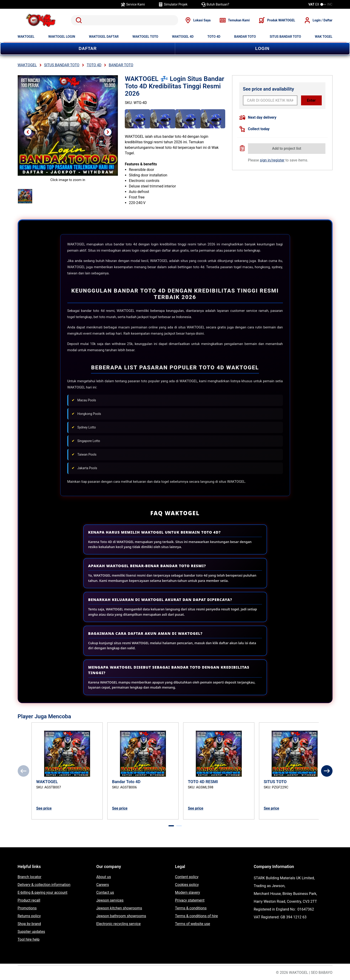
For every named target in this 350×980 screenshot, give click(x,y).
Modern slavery (188, 892)
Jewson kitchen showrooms (119, 908)
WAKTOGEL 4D (183, 37)
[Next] (327, 771)
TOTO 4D (214, 37)
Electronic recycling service (118, 924)
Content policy (187, 877)
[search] (125, 20)
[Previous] (23, 771)
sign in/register (272, 160)
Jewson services (110, 900)
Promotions (27, 908)
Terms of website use (193, 924)
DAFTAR (88, 49)
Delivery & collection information (44, 885)
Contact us (105, 892)
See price (44, 808)
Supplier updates (31, 932)
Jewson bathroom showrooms (121, 916)
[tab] (171, 826)
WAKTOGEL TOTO (145, 37)
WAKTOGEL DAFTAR (104, 37)
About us (104, 877)
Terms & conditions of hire (197, 916)
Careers (103, 885)
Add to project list (287, 148)
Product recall (29, 900)
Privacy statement (190, 900)
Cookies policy (187, 885)
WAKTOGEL (26, 37)
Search (78, 20)
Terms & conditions (191, 908)
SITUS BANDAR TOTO (285, 37)
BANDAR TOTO (245, 37)
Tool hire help (29, 939)
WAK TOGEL (324, 37)
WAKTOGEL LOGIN (62, 37)
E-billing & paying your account (43, 892)
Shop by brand (29, 924)
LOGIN (262, 49)
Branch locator (30, 877)
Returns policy (29, 916)
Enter (311, 100)
